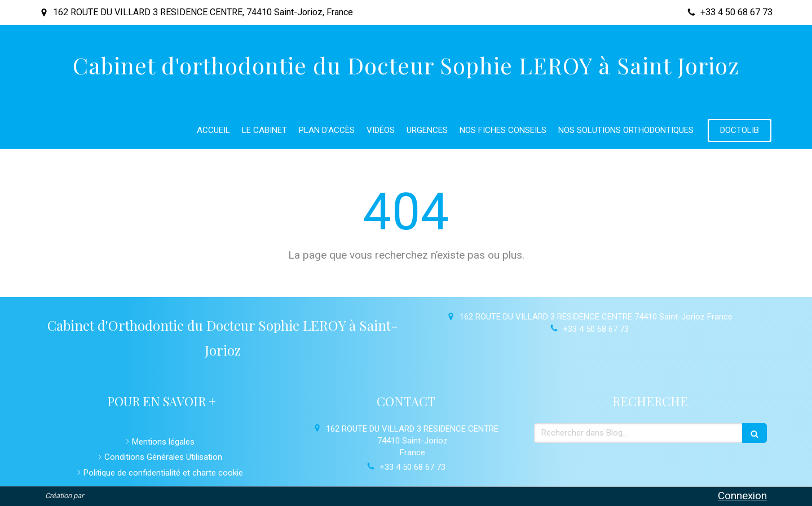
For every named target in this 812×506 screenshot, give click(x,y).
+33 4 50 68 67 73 (596, 329)
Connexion (742, 496)
